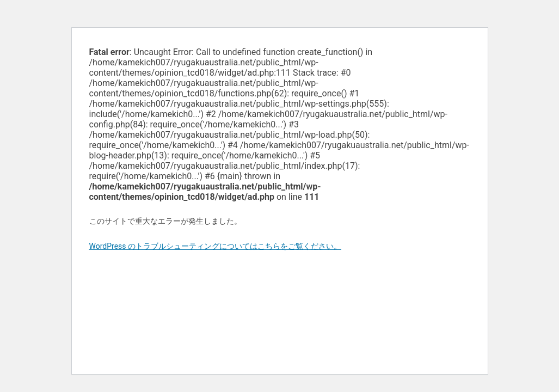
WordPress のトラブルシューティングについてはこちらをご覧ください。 (216, 246)
